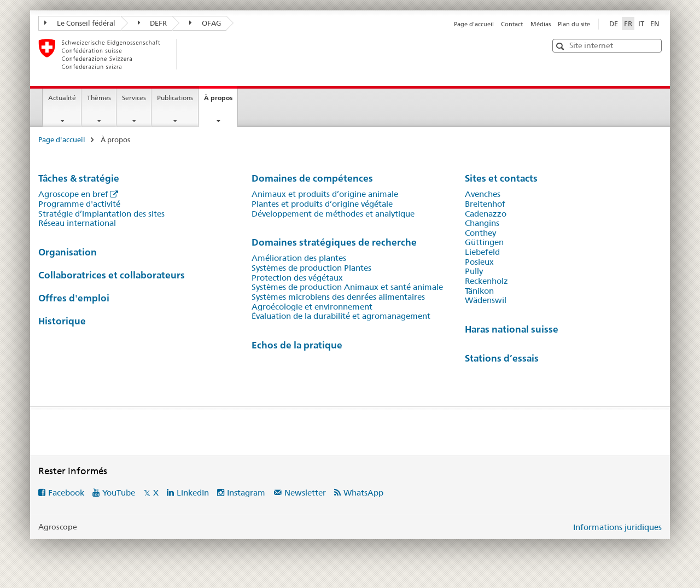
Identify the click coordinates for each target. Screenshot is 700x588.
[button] (561, 46)
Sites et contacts (501, 178)
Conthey (480, 233)
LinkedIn (193, 493)
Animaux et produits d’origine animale (325, 194)
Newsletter (305, 493)
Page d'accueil (474, 24)
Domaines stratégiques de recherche (334, 242)
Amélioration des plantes (299, 258)
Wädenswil (486, 300)
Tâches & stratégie (79, 178)
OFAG (205, 23)
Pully (474, 271)
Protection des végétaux (297, 278)
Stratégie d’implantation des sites (101, 214)
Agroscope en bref (73, 194)
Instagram (246, 493)
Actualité (62, 98)
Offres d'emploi (74, 298)
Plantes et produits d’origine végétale (322, 204)
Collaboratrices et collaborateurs (112, 275)
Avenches (483, 194)
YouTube (119, 493)
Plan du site (574, 24)
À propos (221, 101)
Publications (175, 98)
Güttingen (484, 242)
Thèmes (99, 98)
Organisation (68, 252)
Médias (541, 24)
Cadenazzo (486, 214)
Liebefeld (482, 252)
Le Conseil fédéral (80, 23)
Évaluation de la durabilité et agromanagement (341, 316)
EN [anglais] (655, 24)
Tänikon (479, 291)
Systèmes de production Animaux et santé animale (347, 287)
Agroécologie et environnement (312, 307)
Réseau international (77, 223)
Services (134, 98)
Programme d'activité (79, 204)
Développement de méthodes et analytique (333, 214)
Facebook (66, 493)
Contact (512, 24)
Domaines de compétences (312, 178)
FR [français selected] (628, 24)
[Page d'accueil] (194, 54)
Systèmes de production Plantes (311, 268)
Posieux (479, 262)
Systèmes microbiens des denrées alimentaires (338, 297)
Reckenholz (486, 281)
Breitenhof (485, 204)
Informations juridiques (617, 527)
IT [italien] (641, 24)
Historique (62, 321)
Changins (482, 223)
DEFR (153, 23)
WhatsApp (363, 493)
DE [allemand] (614, 24)
